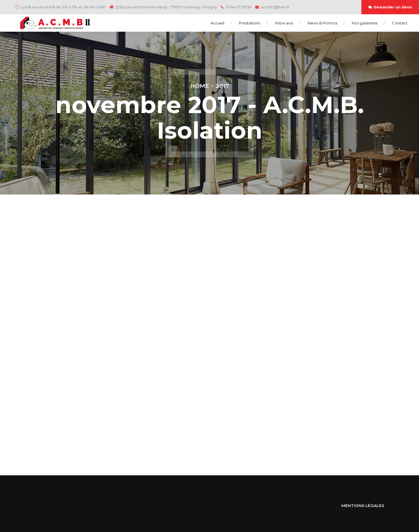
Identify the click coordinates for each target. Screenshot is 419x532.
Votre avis (284, 23)
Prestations (250, 23)
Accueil (217, 23)
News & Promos (322, 23)
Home (200, 86)
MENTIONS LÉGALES (363, 506)
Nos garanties (365, 23)
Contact (400, 23)
